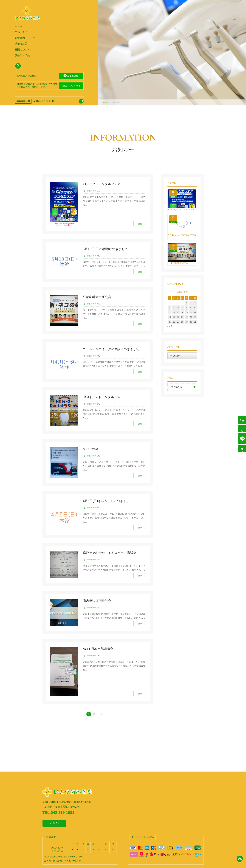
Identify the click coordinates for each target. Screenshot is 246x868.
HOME (106, 102)
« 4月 (170, 326)
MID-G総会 (91, 449)
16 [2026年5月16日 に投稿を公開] (191, 312)
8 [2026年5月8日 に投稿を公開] (187, 307)
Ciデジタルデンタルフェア (102, 184)
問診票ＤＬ (242, 448)
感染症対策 (21, 44)
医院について (22, 49)
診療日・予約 (22, 55)
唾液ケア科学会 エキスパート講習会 (110, 553)
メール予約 (242, 429)
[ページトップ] (240, 861)
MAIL (54, 823)
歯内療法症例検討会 (97, 601)
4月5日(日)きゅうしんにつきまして (108, 501)
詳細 (140, 224)
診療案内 (20, 38)
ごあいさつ (21, 32)
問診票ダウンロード (71, 86)
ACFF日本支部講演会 (98, 649)
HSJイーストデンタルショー (103, 397)
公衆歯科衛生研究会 (97, 297)
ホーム (19, 26)
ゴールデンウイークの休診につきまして (111, 349)
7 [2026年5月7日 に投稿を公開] (182, 307)
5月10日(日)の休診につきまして (105, 249)
